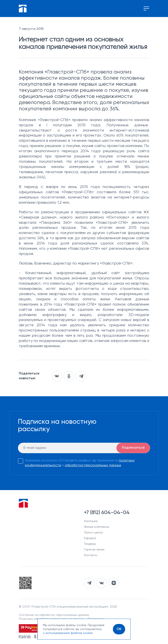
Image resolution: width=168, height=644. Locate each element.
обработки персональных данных (93, 465)
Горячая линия (94, 550)
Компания (91, 521)
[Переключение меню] (146, 9)
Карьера (90, 538)
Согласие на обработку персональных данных (54, 615)
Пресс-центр (93, 533)
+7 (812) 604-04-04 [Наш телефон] (107, 512)
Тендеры (90, 544)
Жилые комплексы (97, 527)
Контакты (91, 555)
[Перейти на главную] (23, 9)
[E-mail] (84, 448)
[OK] (119, 629)
